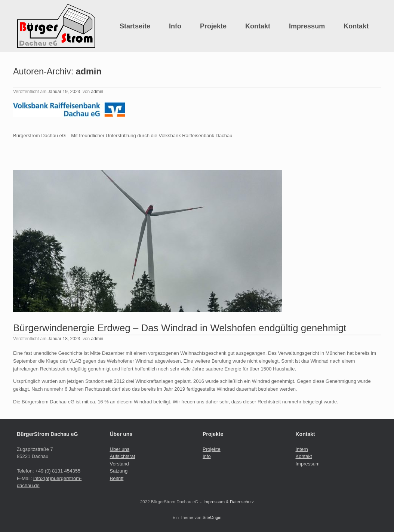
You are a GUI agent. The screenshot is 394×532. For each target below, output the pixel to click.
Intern (302, 449)
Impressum (307, 26)
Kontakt (258, 26)
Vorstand (119, 464)
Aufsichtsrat (123, 456)
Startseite (135, 26)
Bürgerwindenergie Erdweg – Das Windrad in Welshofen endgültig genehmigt (180, 328)
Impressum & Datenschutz (229, 502)
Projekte (213, 26)
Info (175, 26)
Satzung (119, 471)
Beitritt (117, 478)
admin (89, 71)
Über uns (120, 449)
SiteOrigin (212, 517)
